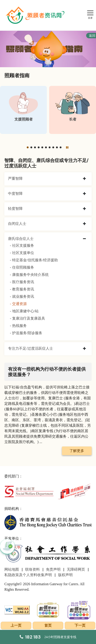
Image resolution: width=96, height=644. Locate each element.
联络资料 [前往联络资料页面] (32, 569)
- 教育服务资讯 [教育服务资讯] (22, 289)
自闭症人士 (17, 224)
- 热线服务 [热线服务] (18, 326)
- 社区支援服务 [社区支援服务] (22, 245)
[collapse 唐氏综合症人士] (84, 239)
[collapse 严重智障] (84, 179)
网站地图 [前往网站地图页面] (12, 569)
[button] (28, 147)
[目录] (90, 13)
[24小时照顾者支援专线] (48, 637)
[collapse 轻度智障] (84, 209)
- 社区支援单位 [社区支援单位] (22, 253)
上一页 (16, 625)
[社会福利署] (29, 491)
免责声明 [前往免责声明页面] (53, 569)
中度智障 (15, 194)
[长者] (73, 110)
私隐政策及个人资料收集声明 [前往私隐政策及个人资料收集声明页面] (28, 575)
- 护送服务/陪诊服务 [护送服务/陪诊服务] (26, 333)
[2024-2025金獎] (48, 609)
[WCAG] (17, 609)
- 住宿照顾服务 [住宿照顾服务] (22, 267)
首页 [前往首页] (48, 625)
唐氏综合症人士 (21, 239)
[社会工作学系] (48, 554)
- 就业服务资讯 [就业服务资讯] (22, 296)
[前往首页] (36, 15)
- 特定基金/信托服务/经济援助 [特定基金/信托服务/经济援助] (34, 260)
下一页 (80, 625)
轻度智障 (15, 209)
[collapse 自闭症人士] (84, 224)
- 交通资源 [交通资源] (18, 304)
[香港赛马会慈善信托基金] (48, 522)
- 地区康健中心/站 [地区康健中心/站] (24, 311)
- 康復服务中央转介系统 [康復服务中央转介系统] (29, 275)
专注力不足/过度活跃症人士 (30, 348)
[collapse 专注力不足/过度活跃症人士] (84, 349)
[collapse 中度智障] (84, 194)
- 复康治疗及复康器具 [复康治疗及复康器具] (27, 318)
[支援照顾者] (23, 110)
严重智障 (15, 178)
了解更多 (77, 451)
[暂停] (67, 147)
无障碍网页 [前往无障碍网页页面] (76, 569)
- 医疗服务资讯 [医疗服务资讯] (22, 282)
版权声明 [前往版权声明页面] (65, 575)
